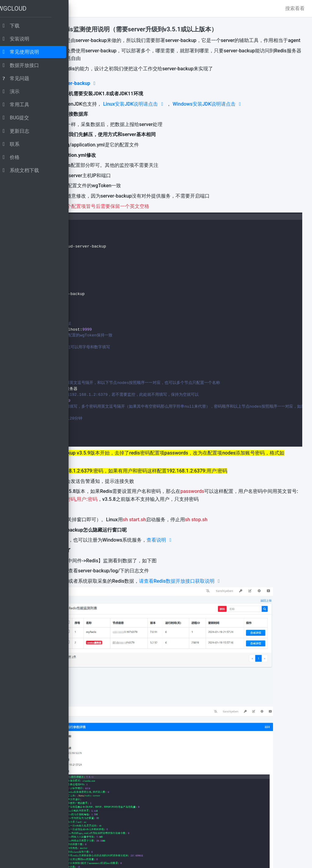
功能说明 (98, 29)
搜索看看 (295, 8)
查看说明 (236, 571)
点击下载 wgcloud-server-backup (134, 91)
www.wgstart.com (153, 859)
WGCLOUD (19, 7)
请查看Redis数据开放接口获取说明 (257, 612)
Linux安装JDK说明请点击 (210, 112)
